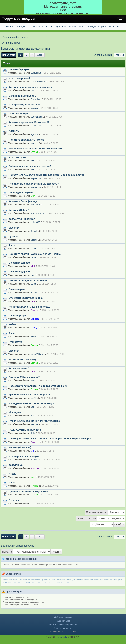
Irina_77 (34, 90)
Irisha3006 (35, 205)
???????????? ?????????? (62, 580)
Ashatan (34, 293)
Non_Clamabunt (38, 82)
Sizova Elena (37, 117)
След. (40, 55)
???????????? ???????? (108, 580)
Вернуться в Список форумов (18, 546)
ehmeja (34, 337)
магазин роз (30, 582)
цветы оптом (76, 580)
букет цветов (37, 580)
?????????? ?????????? (16, 582)
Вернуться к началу (63, 628)
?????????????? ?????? (90, 580)
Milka (33, 381)
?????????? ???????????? (13, 580)
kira (32, 451)
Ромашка (35, 310)
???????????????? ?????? (44, 582)
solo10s (34, 398)
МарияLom (36, 178)
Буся (33, 196)
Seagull (34, 231)
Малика (34, 108)
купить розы (27, 580)
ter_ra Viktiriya (37, 354)
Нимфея (35, 486)
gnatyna (34, 424)
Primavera (35, 460)
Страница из (103, 55)
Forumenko (62, 637)
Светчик (34, 152)
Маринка (35, 319)
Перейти (7, 552)
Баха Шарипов (37, 214)
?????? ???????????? (63, 582)
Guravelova (36, 73)
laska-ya (34, 328)
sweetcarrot (36, 126)
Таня (33, 275)
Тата (33, 301)
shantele (34, 143)
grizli (33, 266)
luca (32, 504)
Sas (32, 407)
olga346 (34, 134)
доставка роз (46, 580)
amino (33, 161)
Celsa (33, 249)
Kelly (33, 433)
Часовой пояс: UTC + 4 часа (63, 632)
